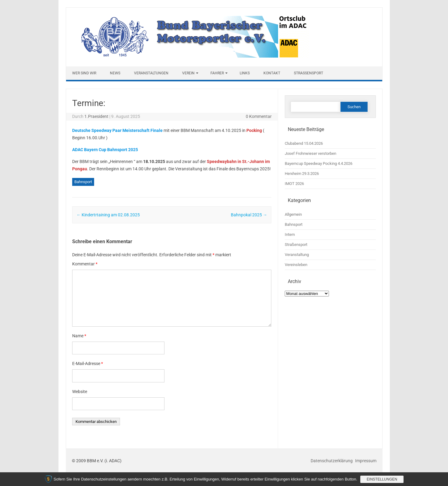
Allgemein (293, 214)
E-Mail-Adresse (88, 364)
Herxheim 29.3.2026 (302, 174)
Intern (290, 234)
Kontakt (272, 73)
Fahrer (217, 73)
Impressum (366, 461)
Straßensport (309, 73)
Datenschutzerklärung (332, 461)
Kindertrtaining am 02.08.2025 (108, 215)
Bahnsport (83, 182)
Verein (188, 73)
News (115, 73)
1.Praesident (96, 116)
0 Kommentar (259, 116)
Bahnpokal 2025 (249, 215)
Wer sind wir (84, 73)
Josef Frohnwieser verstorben (310, 153)
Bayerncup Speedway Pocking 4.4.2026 (319, 163)
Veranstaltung (297, 255)
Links (245, 73)
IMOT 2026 (294, 184)
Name (79, 336)
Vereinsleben (296, 265)
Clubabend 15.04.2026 (304, 143)
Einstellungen (382, 479)
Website (80, 392)
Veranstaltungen (151, 73)
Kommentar (85, 264)
